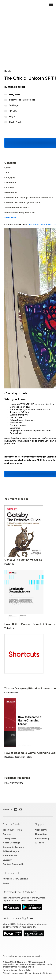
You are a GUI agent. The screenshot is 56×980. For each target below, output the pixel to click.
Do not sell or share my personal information (22, 956)
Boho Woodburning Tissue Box (20, 213)
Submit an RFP (10, 856)
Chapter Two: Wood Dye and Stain (22, 203)
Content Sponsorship (13, 864)
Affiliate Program (11, 851)
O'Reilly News (9, 838)
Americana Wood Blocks (17, 208)
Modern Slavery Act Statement (39, 973)
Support (40, 824)
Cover (7, 168)
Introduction (11, 193)
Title (7, 173)
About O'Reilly (11, 824)
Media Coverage (11, 843)
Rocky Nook (15, 122)
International (11, 873)
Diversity (7, 860)
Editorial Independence (13, 973)
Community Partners (13, 847)
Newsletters (41, 834)
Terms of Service (10, 970)
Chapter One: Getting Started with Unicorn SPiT (29, 198)
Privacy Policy (42, 838)
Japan (6, 883)
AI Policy (39, 843)
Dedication (10, 183)
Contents (9, 188)
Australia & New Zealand (15, 879)
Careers (7, 834)
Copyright (10, 178)
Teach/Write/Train (12, 830)
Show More (10, 218)
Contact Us (41, 830)
